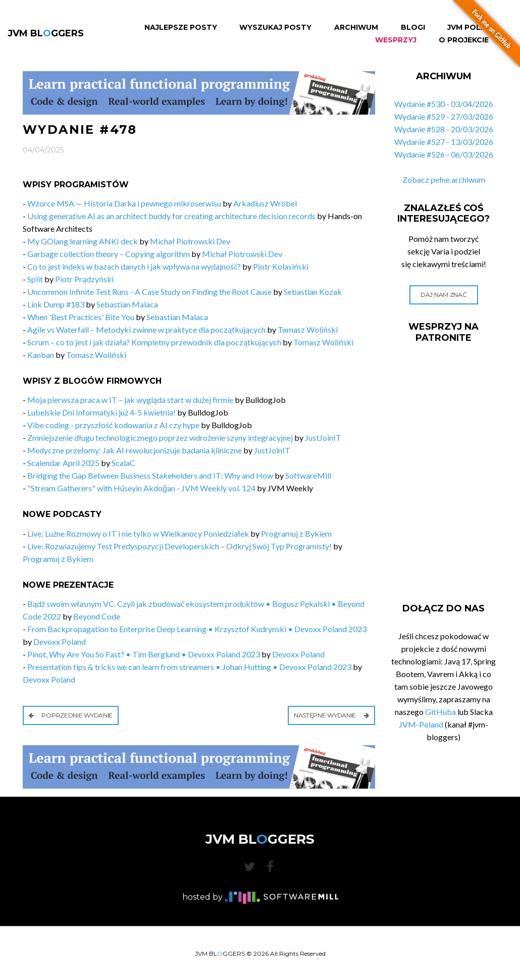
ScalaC (123, 463)
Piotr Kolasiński (281, 266)
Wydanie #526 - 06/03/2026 (444, 154)
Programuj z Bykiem (296, 533)
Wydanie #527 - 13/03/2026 (444, 142)
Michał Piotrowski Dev (190, 241)
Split (35, 279)
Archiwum (356, 28)
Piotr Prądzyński (84, 279)
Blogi (413, 28)
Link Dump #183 (56, 304)
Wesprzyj (396, 40)
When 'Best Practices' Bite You (81, 317)
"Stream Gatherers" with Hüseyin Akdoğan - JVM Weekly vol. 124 (141, 488)
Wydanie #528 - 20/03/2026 (444, 129)
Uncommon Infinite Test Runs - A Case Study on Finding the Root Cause (149, 292)
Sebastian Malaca (127, 304)
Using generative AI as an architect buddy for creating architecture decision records (171, 216)
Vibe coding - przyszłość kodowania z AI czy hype (113, 425)
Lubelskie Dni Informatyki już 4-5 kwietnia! (101, 412)
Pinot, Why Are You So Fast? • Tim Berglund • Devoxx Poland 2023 (144, 654)
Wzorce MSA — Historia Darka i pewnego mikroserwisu (124, 203)
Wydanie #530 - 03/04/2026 (444, 104)
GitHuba (440, 712)
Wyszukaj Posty (275, 28)
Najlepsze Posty (181, 28)
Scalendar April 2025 (63, 463)
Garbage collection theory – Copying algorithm (109, 254)
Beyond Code (97, 616)
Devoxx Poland (60, 641)
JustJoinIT (323, 437)
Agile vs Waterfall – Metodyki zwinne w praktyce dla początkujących (146, 329)
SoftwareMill (308, 475)
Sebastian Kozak (313, 292)
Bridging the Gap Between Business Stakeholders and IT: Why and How (150, 475)
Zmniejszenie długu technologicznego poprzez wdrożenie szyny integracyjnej (160, 437)
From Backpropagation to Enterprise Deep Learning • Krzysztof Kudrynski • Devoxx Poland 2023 (197, 629)
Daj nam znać (444, 295)
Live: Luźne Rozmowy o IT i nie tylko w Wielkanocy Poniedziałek (138, 533)
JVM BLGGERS (46, 33)
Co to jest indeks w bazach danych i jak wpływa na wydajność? (134, 266)
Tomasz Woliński (308, 329)
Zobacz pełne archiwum (444, 179)
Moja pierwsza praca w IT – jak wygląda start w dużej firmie (130, 400)
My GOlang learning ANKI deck (83, 241)
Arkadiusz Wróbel (265, 203)
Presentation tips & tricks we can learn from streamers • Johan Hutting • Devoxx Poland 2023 (189, 667)
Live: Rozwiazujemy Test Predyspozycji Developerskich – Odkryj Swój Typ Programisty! (179, 546)
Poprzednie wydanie (71, 715)
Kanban (41, 355)
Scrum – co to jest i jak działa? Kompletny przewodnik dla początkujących (154, 342)
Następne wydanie (331, 715)
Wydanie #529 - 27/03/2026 (444, 116)
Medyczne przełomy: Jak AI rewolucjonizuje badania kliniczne (135, 450)
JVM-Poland (421, 724)
